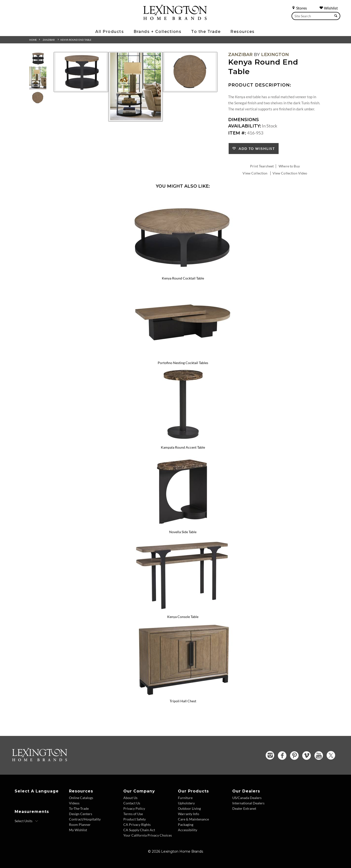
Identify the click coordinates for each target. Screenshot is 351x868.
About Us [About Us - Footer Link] (130, 798)
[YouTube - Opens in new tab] (319, 756)
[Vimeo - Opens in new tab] (307, 756)
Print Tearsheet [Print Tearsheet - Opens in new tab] (262, 166)
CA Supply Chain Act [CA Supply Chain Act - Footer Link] (139, 830)
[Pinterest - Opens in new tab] (294, 756)
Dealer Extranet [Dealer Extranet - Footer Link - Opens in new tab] (244, 808)
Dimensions (244, 120)
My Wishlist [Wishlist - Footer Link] (78, 830)
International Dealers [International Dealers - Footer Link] (248, 803)
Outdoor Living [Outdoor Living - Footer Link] (189, 808)
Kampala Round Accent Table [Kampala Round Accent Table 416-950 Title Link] (183, 447)
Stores (299, 8)
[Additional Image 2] (136, 87)
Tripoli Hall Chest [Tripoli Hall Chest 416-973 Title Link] (183, 701)
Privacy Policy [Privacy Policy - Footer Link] (134, 808)
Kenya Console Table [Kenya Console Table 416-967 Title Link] (183, 617)
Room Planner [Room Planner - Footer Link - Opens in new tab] (80, 825)
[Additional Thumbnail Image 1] (38, 58)
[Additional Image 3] (190, 72)
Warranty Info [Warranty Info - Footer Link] (189, 814)
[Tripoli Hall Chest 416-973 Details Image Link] (183, 695)
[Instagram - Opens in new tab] (270, 755)
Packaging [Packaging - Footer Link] (186, 825)
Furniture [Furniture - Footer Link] (185, 798)
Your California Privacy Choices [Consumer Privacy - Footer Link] (148, 835)
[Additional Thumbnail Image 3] (38, 98)
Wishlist (329, 8)
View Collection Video (290, 173)
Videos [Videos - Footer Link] (74, 803)
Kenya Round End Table (76, 40)
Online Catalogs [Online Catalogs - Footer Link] (81, 798)
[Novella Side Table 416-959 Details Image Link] (183, 525)
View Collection (255, 173)
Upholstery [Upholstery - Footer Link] (186, 803)
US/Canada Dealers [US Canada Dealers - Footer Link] (247, 798)
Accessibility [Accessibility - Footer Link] (188, 830)
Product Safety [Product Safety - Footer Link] (135, 819)
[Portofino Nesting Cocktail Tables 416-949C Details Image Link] (183, 356)
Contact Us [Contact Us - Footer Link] (132, 803)
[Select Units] (26, 821)
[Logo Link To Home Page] (175, 18)
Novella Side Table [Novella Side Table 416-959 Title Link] (183, 532)
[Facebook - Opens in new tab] (282, 756)
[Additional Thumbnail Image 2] (38, 78)
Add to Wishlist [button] (256, 149)
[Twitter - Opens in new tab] (331, 755)
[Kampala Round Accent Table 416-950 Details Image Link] (183, 441)
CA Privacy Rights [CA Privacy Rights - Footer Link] (137, 825)
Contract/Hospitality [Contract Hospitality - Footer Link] (85, 819)
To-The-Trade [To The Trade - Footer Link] (79, 808)
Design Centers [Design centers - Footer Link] (81, 814)
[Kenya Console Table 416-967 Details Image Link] (183, 610)
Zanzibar (49, 40)
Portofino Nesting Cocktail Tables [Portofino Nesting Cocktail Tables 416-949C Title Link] (183, 363)
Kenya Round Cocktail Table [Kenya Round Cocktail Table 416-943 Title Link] (183, 278)
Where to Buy (289, 166)
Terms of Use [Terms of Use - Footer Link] (133, 814)
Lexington (275, 55)
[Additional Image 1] (81, 72)
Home (33, 40)
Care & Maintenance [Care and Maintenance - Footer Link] (193, 819)
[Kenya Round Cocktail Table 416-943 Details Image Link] (183, 272)
